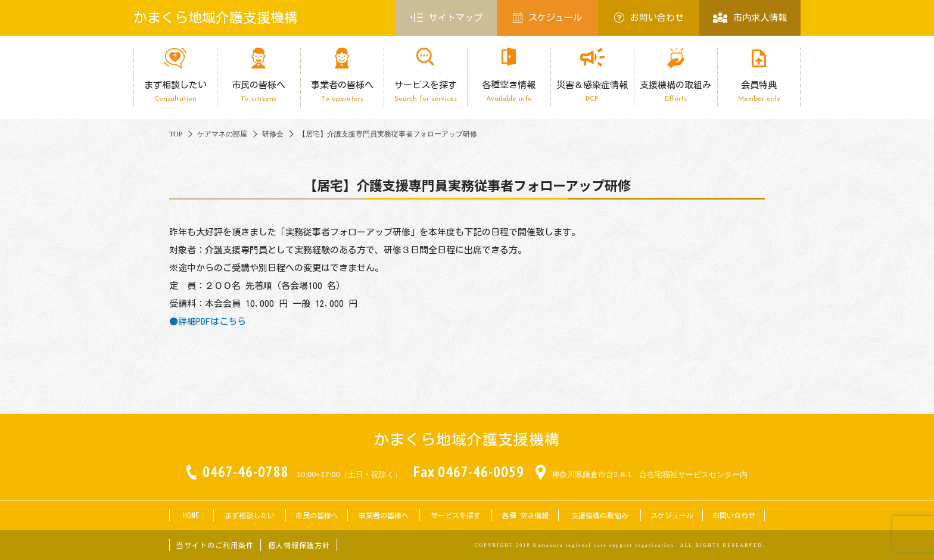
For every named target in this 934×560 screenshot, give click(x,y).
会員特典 (759, 91)
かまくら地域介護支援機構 (216, 18)
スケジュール (547, 18)
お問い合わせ (649, 18)
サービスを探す (425, 91)
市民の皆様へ (259, 91)
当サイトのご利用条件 (215, 545)
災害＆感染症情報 (592, 91)
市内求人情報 (750, 18)
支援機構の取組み (675, 91)
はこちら (228, 321)
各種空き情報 (509, 91)
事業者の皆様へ (342, 91)
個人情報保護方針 (299, 545)
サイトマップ (446, 18)
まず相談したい (175, 91)
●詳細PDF (190, 321)
